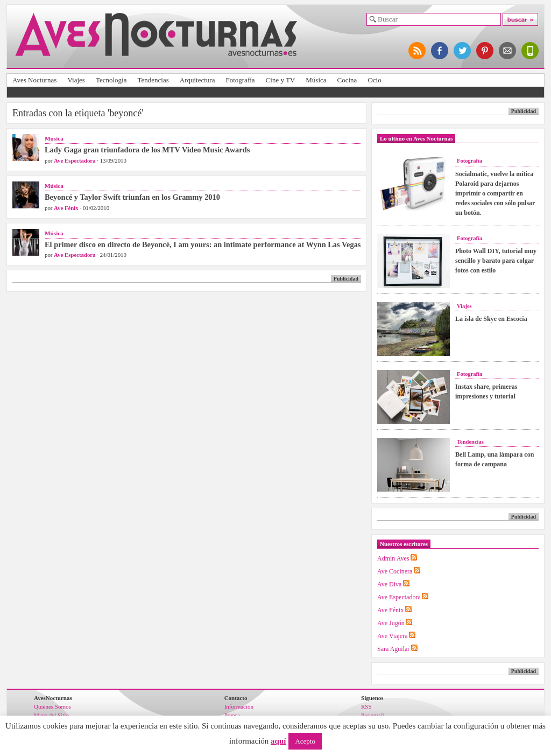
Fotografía (240, 80)
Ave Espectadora (75, 160)
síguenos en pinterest (485, 51)
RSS (366, 706)
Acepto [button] (305, 741)
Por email (372, 715)
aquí (278, 741)
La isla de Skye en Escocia (491, 319)
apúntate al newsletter (508, 51)
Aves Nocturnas (34, 80)
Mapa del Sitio (51, 715)
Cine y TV (281, 80)
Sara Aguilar (393, 649)
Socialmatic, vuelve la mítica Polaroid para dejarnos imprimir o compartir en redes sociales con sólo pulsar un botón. (495, 193)
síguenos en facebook (440, 51)
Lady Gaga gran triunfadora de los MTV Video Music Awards (147, 150)
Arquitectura (197, 80)
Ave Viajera (392, 636)
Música (316, 80)
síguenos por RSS (418, 51)
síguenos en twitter (463, 51)
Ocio (374, 80)
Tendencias (153, 80)
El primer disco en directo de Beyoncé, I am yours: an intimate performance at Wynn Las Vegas (203, 244)
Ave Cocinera (395, 571)
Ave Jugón (391, 623)
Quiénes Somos (52, 706)
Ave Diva (389, 584)
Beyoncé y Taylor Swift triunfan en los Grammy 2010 (132, 197)
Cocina (347, 80)
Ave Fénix (66, 208)
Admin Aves (393, 558)
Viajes (76, 80)
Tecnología (111, 80)
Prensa (232, 715)
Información (239, 706)
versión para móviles (531, 51)
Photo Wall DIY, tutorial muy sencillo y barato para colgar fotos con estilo (496, 261)
